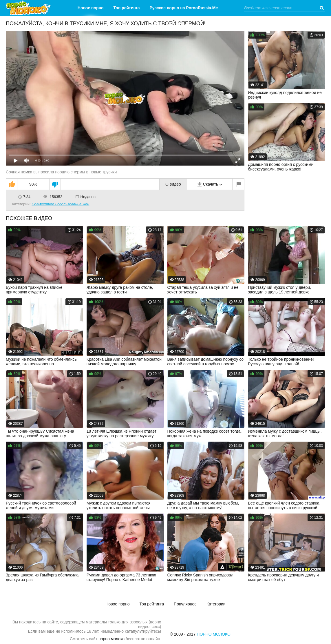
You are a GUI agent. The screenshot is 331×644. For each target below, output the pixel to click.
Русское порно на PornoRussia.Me (184, 8)
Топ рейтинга (127, 8)
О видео (173, 184)
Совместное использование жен (60, 204)
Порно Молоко (214, 634)
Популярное (185, 604)
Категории (179, 24)
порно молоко (111, 639)
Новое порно (91, 8)
